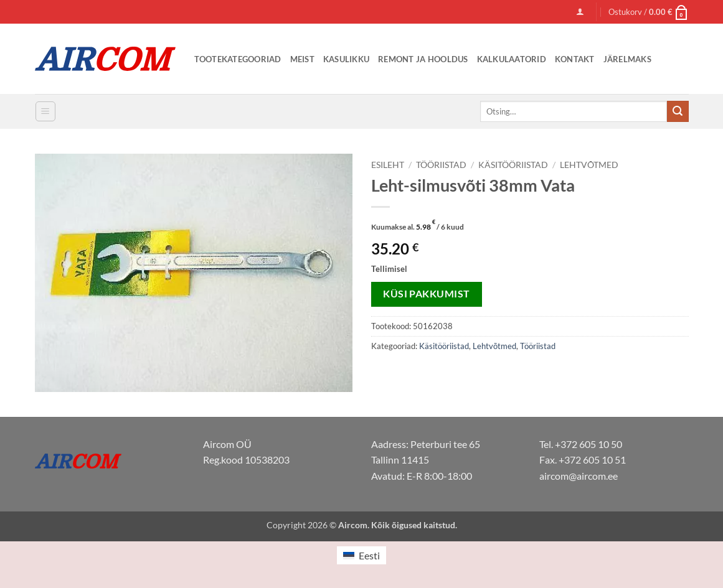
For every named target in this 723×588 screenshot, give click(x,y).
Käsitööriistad (513, 165)
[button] (580, 12)
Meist (302, 59)
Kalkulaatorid (512, 59)
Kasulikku (346, 59)
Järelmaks (627, 59)
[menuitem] (361, 555)
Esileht (388, 165)
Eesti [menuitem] (369, 555)
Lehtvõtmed (589, 165)
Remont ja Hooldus (423, 59)
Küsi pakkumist (427, 294)
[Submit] (678, 111)
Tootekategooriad (238, 59)
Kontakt (575, 59)
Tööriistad (441, 165)
